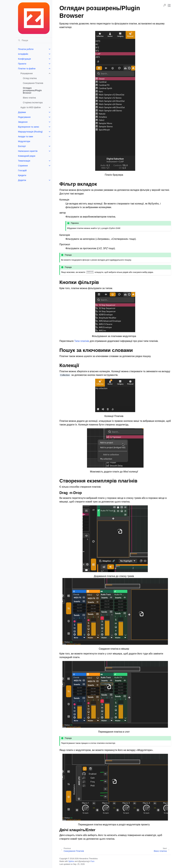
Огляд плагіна (30, 78)
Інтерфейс (23, 54)
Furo (92, 861)
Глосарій (22, 170)
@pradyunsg (84, 861)
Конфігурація (24, 59)
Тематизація (24, 161)
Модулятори (24, 141)
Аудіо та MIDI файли (31, 107)
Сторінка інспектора (33, 103)
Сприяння (23, 166)
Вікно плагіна (29, 98)
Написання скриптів (28, 151)
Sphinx (71, 861)
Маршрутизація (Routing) (30, 132)
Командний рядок (27, 156)
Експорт (22, 146)
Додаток (22, 180)
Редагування (24, 117)
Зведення (23, 122)
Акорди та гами (26, 137)
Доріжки (22, 112)
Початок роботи (26, 49)
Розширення (27, 73)
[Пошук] (34, 40)
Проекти (22, 64)
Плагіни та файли (27, 69)
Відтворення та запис (29, 127)
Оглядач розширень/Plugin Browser (32, 90)
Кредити (22, 175)
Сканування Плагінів (33, 83)
